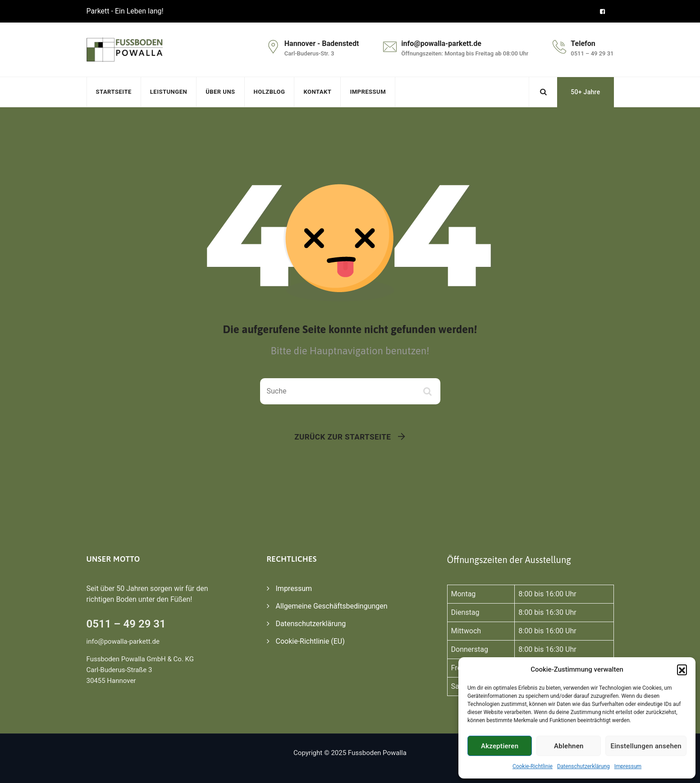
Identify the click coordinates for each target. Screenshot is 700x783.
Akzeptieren (500, 746)
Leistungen (169, 92)
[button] (682, 669)
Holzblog (270, 92)
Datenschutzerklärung (583, 766)
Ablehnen (569, 746)
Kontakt (317, 92)
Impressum (628, 766)
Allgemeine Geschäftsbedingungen (332, 606)
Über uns (220, 92)
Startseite (114, 92)
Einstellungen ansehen (646, 746)
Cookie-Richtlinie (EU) (310, 641)
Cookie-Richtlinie (533, 766)
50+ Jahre (585, 92)
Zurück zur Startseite (343, 437)
